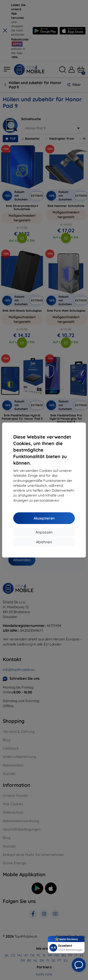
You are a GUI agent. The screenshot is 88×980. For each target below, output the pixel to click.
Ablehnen (44, 542)
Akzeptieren (44, 518)
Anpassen (44, 532)
